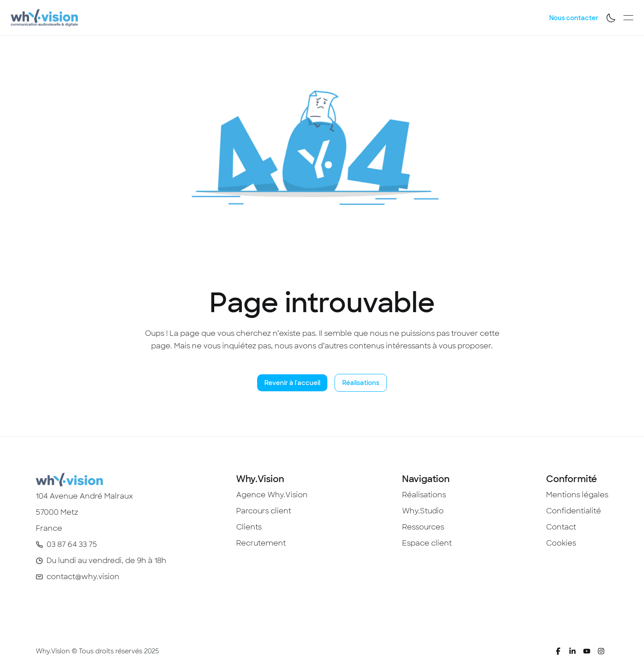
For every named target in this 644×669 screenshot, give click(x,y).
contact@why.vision (83, 577)
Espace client (427, 543)
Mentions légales (577, 495)
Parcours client (264, 511)
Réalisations (361, 383)
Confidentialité (574, 511)
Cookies (561, 543)
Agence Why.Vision (272, 495)
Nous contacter (574, 18)
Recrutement (261, 543)
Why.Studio (423, 511)
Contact (561, 527)
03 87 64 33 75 (72, 544)
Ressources (423, 527)
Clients (249, 527)
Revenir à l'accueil (292, 383)
